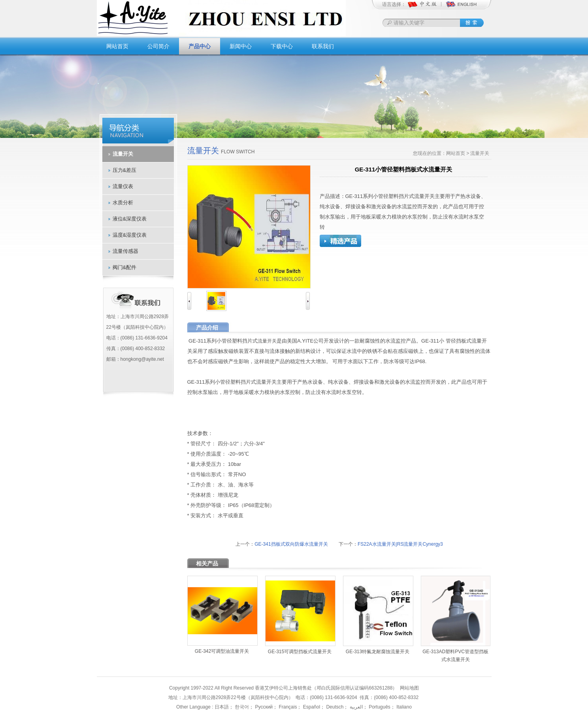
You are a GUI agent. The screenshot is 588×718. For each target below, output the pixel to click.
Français (287, 707)
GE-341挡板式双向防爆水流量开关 (291, 544)
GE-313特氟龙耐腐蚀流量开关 (378, 652)
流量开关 (123, 154)
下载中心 (282, 46)
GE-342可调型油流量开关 (222, 651)
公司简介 (158, 46)
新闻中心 (241, 46)
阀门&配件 (125, 267)
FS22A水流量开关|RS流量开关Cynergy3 (400, 544)
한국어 (241, 707)
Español (311, 707)
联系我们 (323, 46)
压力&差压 (125, 170)
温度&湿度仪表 (130, 235)
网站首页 (117, 46)
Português (379, 707)
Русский (263, 707)
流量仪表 (123, 186)
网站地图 (409, 688)
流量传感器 (125, 251)
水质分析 (123, 203)
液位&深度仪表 (130, 219)
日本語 (222, 707)
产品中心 (200, 46)
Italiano (403, 707)
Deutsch (334, 707)
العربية (355, 707)
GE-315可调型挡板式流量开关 (300, 652)
